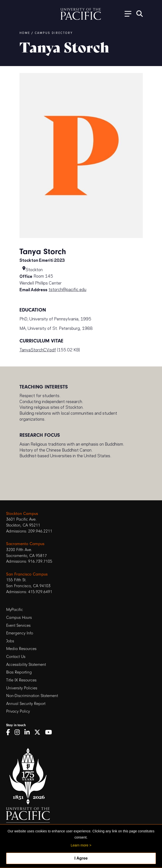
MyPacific (15, 610)
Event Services (18, 625)
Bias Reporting (19, 672)
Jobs (10, 641)
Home (25, 33)
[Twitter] (39, 732)
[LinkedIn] (29, 732)
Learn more (80, 845)
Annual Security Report (26, 704)
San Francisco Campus (27, 574)
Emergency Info (20, 633)
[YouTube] (50, 732)
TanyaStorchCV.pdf (38, 349)
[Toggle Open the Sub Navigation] (126, 13)
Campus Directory (54, 33)
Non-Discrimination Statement (32, 696)
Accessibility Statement (26, 664)
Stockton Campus (22, 514)
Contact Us (16, 657)
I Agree (81, 858)
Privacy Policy (18, 711)
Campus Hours (19, 617)
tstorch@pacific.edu (67, 289)
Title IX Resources (21, 680)
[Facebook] (10, 732)
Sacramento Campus (25, 544)
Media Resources (21, 649)
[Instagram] (19, 732)
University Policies (22, 688)
